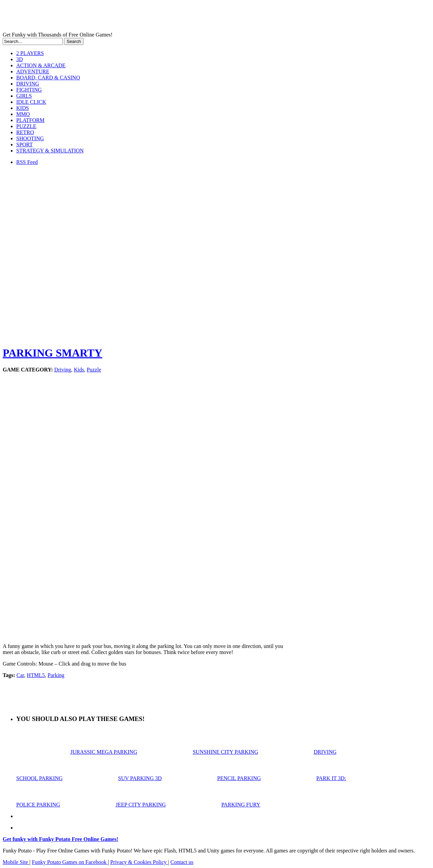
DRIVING (28, 84)
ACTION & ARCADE (41, 65)
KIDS (22, 108)
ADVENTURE (33, 71)
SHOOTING (30, 138)
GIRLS (24, 96)
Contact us (182, 862)
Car (20, 675)
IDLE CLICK (31, 102)
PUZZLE (26, 126)
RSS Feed (27, 162)
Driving (63, 370)
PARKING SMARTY (52, 353)
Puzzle (94, 370)
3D (20, 59)
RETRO (25, 132)
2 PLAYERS (30, 53)
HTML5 (36, 675)
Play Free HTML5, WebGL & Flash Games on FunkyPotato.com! (118, 17)
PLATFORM (30, 120)
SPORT (25, 144)
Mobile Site (16, 862)
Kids (79, 370)
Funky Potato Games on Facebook (70, 862)
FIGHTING (29, 90)
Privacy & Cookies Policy (139, 862)
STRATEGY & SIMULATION (50, 151)
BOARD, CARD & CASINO (48, 78)
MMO (23, 114)
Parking (56, 675)
